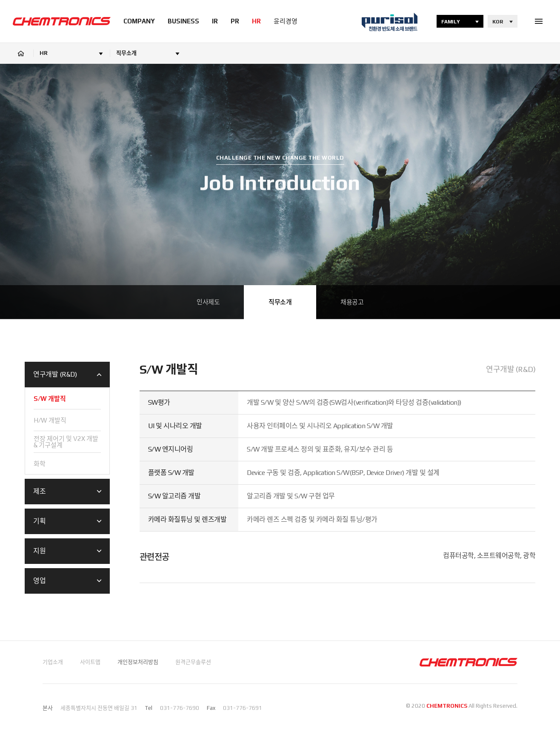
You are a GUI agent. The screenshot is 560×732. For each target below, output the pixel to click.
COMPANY (139, 21)
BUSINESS (183, 21)
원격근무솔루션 (193, 662)
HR (256, 21)
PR (235, 21)
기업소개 (53, 662)
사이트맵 (90, 662)
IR (215, 21)
